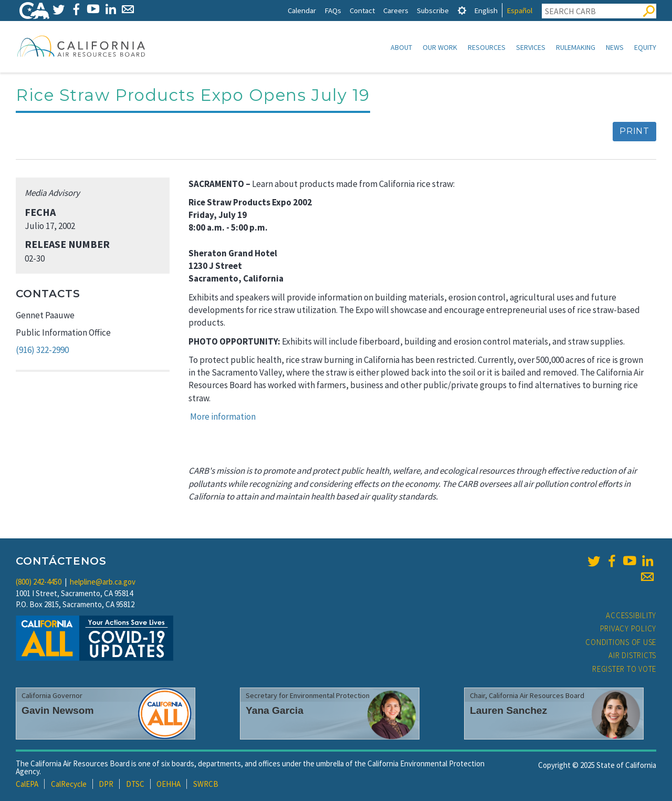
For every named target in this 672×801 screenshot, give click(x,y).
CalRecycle (69, 784)
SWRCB (206, 784)
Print (634, 131)
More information (223, 417)
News (615, 47)
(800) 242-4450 (39, 582)
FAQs (333, 10)
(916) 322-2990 (42, 350)
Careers (396, 10)
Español (519, 10)
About (401, 47)
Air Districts (632, 655)
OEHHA (169, 784)
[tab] (462, 10)
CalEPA (27, 784)
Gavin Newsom (58, 710)
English (486, 10)
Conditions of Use (621, 642)
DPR (106, 784)
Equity (645, 47)
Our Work (440, 47)
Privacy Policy (628, 628)
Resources (487, 47)
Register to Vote (624, 669)
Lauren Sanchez (508, 710)
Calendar (302, 10)
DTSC (135, 784)
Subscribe (433, 10)
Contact (362, 10)
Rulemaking (576, 47)
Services (531, 47)
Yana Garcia (275, 710)
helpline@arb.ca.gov (103, 582)
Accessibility (631, 615)
